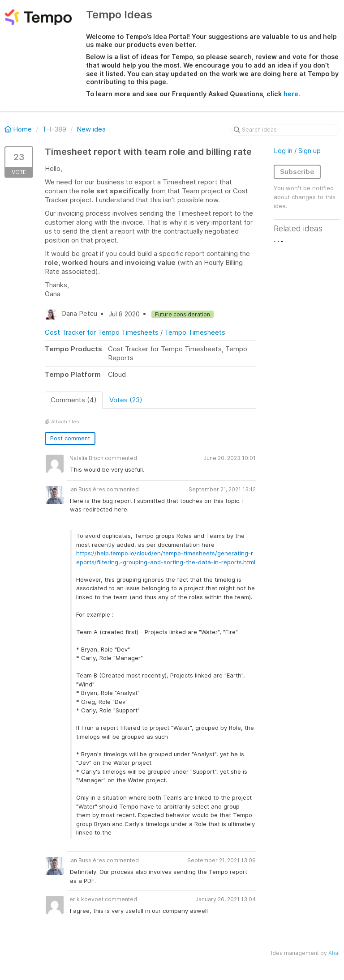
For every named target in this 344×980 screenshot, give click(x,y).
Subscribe (297, 172)
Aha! (334, 953)
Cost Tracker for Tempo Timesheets (102, 332)
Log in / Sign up (297, 151)
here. (292, 94)
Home (19, 129)
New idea (91, 129)
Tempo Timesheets (195, 332)
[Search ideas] (285, 130)
